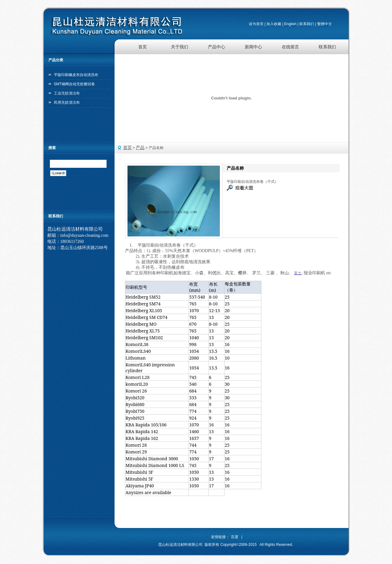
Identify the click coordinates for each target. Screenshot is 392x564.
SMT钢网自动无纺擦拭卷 (74, 84)
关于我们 (180, 47)
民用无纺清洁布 (67, 103)
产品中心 (216, 47)
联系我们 (327, 47)
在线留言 (290, 47)
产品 (140, 147)
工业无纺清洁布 (67, 93)
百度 (235, 537)
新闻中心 (253, 47)
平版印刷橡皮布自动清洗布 (76, 75)
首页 (143, 47)
